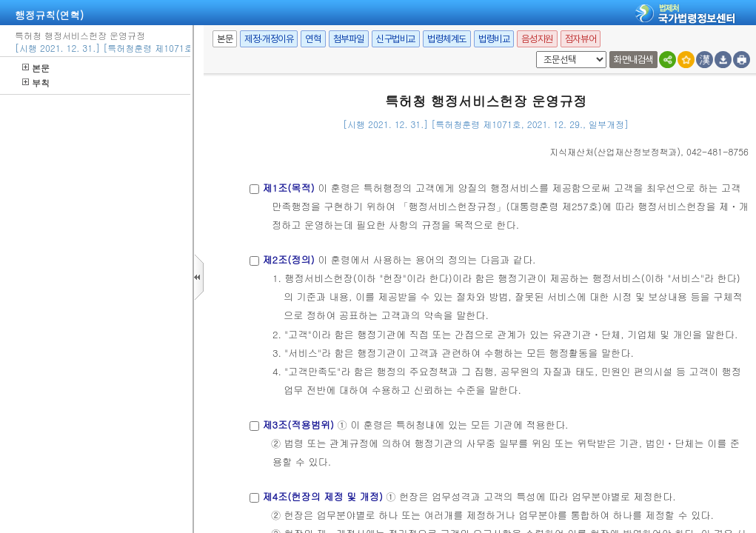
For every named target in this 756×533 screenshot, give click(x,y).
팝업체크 (533, 51)
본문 (36, 68)
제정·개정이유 (269, 39)
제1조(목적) (288, 188)
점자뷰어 (581, 39)
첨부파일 (349, 39)
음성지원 (537, 39)
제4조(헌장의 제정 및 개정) (322, 496)
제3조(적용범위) (298, 425)
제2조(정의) (288, 259)
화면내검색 (633, 60)
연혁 (313, 39)
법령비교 (494, 39)
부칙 (36, 83)
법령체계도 (447, 39)
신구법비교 (396, 39)
